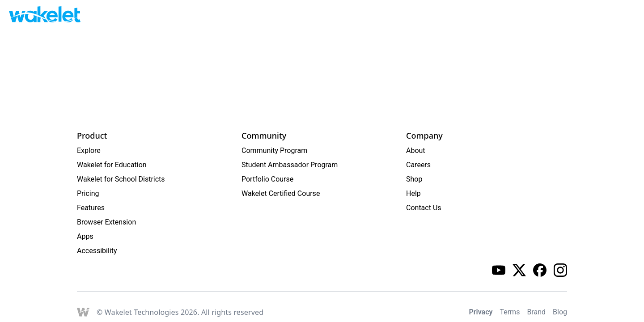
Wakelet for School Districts (121, 179)
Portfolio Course (267, 179)
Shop (414, 179)
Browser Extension (106, 222)
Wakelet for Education (112, 165)
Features (91, 208)
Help (413, 193)
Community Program (274, 150)
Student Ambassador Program (290, 165)
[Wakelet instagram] (560, 270)
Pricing (88, 193)
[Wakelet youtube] (499, 270)
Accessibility (97, 251)
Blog (560, 312)
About (416, 150)
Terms (510, 312)
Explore (89, 150)
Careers (418, 165)
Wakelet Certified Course (281, 193)
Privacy (481, 312)
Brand (536, 312)
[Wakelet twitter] (519, 270)
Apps (85, 236)
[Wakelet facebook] (540, 270)
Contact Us (424, 208)
